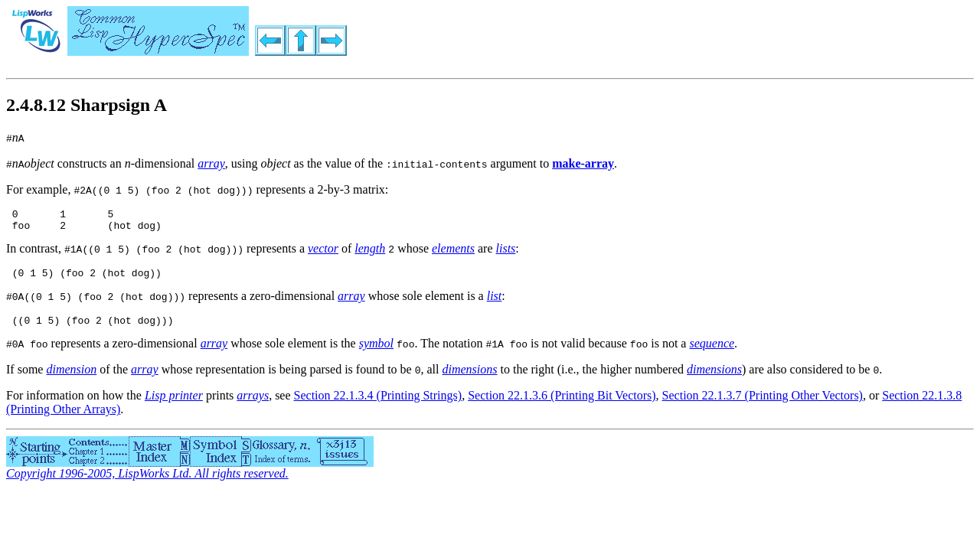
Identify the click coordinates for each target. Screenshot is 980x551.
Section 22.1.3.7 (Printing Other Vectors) (763, 404)
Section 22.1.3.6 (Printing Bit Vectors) (562, 404)
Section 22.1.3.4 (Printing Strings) (378, 404)
